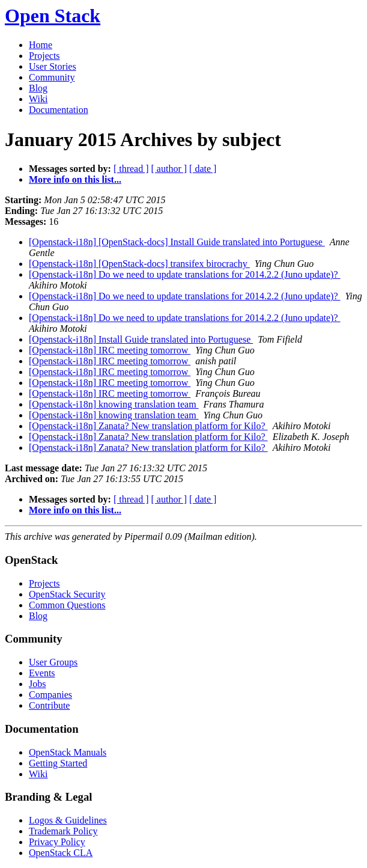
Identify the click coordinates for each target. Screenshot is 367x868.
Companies (50, 695)
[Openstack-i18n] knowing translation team (114, 404)
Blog (38, 88)
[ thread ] (131, 169)
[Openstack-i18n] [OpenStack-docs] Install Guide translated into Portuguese (177, 242)
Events (42, 673)
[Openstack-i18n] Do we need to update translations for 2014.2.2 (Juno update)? (185, 274)
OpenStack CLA (61, 853)
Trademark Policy (63, 831)
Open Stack (53, 16)
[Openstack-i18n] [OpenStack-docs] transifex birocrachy (139, 264)
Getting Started (58, 763)
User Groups (53, 662)
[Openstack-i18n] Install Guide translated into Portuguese (141, 339)
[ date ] (203, 169)
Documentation (59, 110)
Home (41, 45)
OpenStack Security (67, 594)
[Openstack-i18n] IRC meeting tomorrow (110, 350)
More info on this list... (75, 179)
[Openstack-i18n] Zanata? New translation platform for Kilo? (148, 426)
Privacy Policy (57, 842)
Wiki (38, 99)
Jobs (37, 684)
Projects (44, 56)
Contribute (49, 705)
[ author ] (169, 169)
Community (52, 77)
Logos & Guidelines (68, 820)
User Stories (53, 66)
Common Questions (67, 605)
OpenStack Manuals (68, 752)
